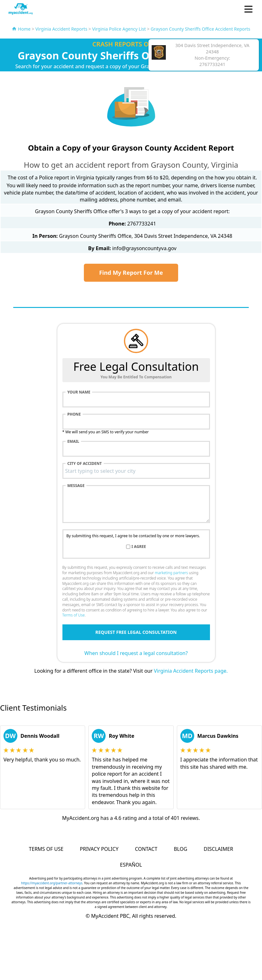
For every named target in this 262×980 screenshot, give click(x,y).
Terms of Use (74, 615)
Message (76, 486)
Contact (146, 849)
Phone (74, 414)
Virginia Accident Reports (61, 29)
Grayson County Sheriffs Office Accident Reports (201, 29)
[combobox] (136, 471)
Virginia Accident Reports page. (191, 671)
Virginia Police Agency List (119, 29)
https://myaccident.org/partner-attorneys (52, 883)
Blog (180, 849)
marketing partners (171, 573)
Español (131, 865)
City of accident (85, 464)
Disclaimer (218, 849)
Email (73, 442)
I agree (139, 547)
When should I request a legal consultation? (136, 653)
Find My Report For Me (131, 273)
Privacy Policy (99, 849)
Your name (79, 392)
